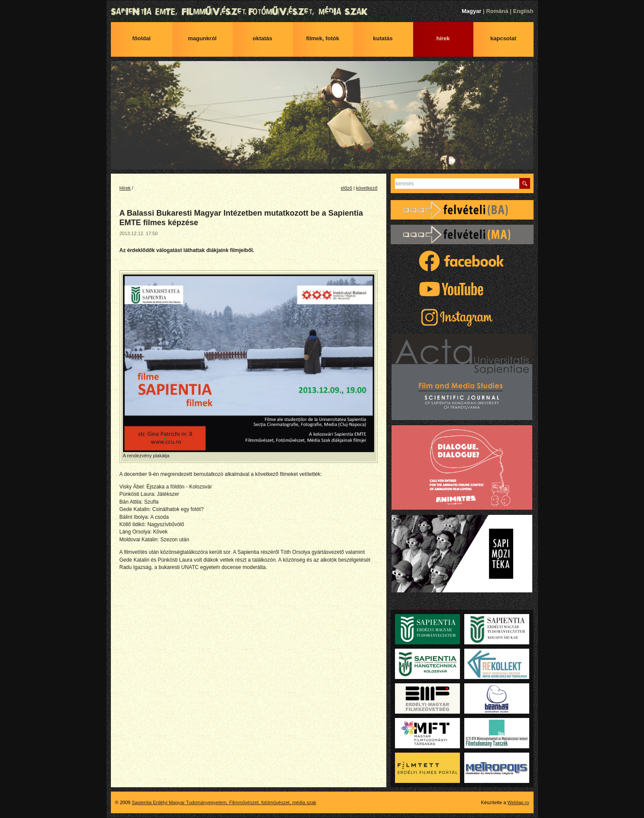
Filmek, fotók (323, 38)
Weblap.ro (518, 802)
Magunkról (202, 38)
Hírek (443, 38)
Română (497, 11)
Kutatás (383, 38)
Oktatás (262, 38)
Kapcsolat (503, 38)
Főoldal (141, 38)
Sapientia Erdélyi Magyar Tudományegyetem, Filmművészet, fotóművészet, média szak (322, 12)
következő (367, 188)
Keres (525, 183)
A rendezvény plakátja (249, 366)
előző (346, 188)
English (523, 11)
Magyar (472, 11)
